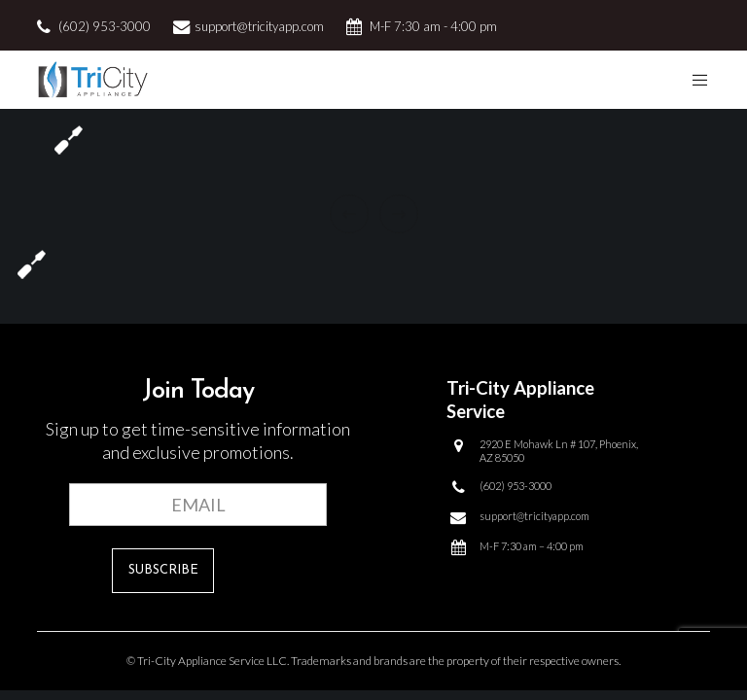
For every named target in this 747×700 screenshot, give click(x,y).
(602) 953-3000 (105, 26)
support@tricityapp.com (259, 26)
